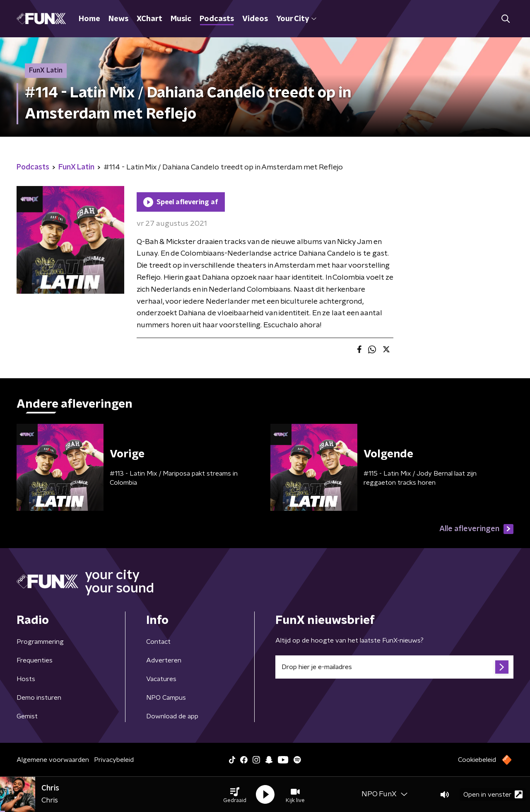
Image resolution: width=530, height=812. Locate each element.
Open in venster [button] (493, 794)
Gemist (27, 716)
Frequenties (35, 660)
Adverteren (164, 660)
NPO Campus (166, 698)
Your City (296, 19)
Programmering (40, 642)
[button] (235, 795)
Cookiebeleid (477, 760)
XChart (149, 19)
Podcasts (217, 19)
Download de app (172, 716)
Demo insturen (39, 698)
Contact (158, 642)
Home (89, 19)
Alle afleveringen (476, 529)
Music (181, 19)
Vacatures (161, 679)
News (118, 19)
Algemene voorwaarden (53, 760)
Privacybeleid (114, 760)
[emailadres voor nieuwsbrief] (394, 667)
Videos (255, 19)
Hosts (26, 679)
